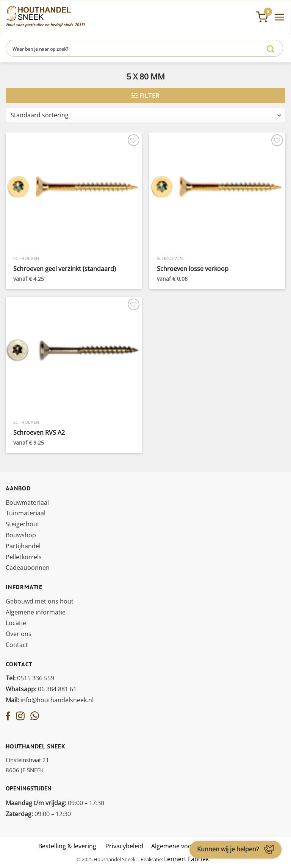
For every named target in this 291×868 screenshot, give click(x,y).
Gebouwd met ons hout (40, 601)
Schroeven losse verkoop (193, 269)
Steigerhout (23, 524)
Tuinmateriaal (26, 513)
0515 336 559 (30, 678)
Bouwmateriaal (27, 502)
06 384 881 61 (41, 689)
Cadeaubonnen (28, 568)
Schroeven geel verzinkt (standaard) (65, 269)
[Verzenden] (271, 48)
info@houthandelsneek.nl (50, 700)
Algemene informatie (36, 612)
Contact (17, 645)
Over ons (19, 634)
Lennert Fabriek (186, 859)
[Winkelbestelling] (145, 115)
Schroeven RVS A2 (39, 433)
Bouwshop (21, 535)
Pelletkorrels (24, 557)
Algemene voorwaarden (185, 846)
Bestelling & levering (67, 846)
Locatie (16, 623)
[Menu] (279, 17)
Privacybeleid (124, 846)
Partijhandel (23, 546)
